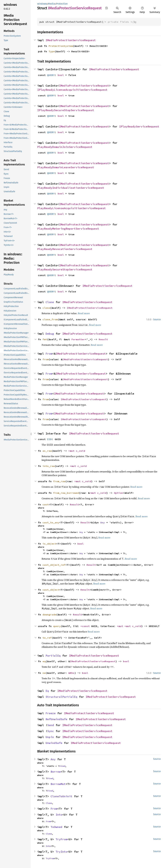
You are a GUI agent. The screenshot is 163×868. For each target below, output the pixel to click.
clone (46, 308)
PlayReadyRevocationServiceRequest (65, 249)
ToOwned (56, 827)
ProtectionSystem (61, 46)
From (49, 354)
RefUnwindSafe (56, 719)
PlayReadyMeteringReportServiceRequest (68, 229)
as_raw (47, 451)
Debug (50, 334)
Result (103, 339)
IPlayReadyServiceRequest (139, 126)
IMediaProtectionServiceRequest (71, 40)
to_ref (47, 638)
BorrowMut (58, 784)
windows (42, 4)
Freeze (51, 713)
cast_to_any (51, 522)
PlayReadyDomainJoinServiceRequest (65, 147)
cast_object (51, 590)
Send (51, 725)
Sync (51, 731)
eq (44, 661)
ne (44, 673)
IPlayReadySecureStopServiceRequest (66, 110)
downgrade (49, 614)
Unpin (50, 737)
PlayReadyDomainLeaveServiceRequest (66, 167)
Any (103, 522)
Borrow (56, 772)
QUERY (51, 75)
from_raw (59, 481)
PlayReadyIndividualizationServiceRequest (71, 188)
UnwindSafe (54, 743)
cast (46, 504)
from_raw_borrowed (66, 493)
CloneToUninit (61, 796)
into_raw (49, 466)
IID (49, 439)
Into (59, 815)
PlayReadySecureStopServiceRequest (65, 269)
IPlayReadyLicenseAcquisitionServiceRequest (72, 90)
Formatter (78, 339)
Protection (62, 4)
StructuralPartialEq (61, 697)
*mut (72, 451)
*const (86, 626)
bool (61, 75)
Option (118, 493)
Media (51, 4)
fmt (45, 339)
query (57, 626)
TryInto (61, 852)
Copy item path (107, 8)
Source (157, 319)
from (46, 359)
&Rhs (71, 673)
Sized (62, 766)
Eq (47, 691)
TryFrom (61, 839)
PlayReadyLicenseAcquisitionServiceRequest (71, 208)
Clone (50, 302)
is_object (49, 544)
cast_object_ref (54, 565)
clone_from (50, 319)
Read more (84, 313)
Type (52, 51)
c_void (81, 451)
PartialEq (53, 656)
